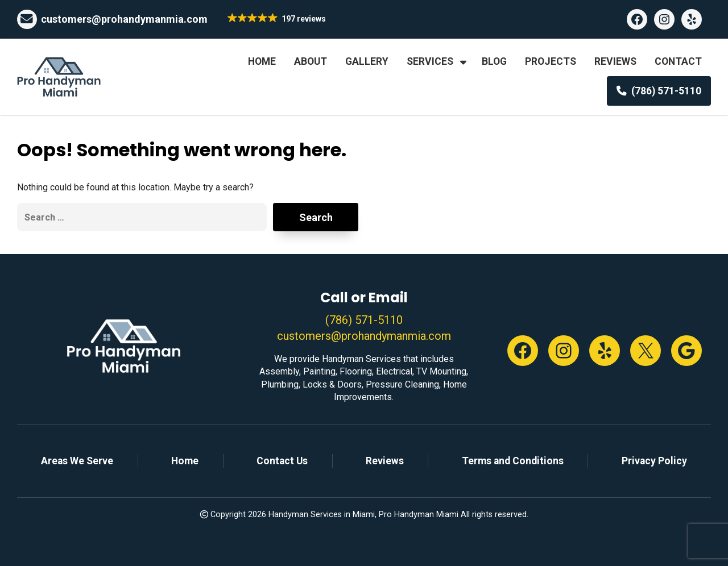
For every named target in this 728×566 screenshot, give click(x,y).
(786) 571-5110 (364, 320)
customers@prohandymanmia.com (124, 19)
